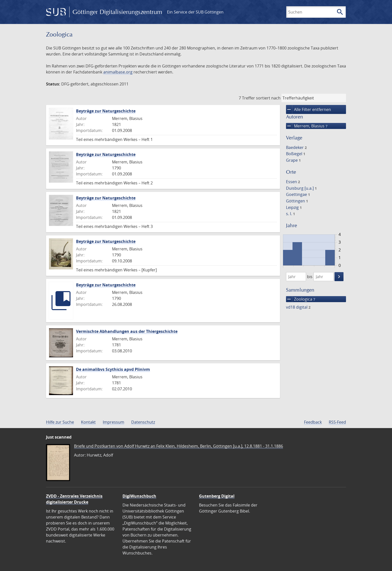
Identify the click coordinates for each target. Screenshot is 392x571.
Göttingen (297, 201)
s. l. (290, 214)
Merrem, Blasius (307, 126)
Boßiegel (296, 154)
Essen (293, 182)
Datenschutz (143, 422)
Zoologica (301, 299)
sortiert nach (268, 98)
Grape (293, 160)
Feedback (313, 422)
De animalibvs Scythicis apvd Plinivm (113, 369)
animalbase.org (118, 72)
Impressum (113, 422)
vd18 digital (298, 307)
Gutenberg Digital (217, 496)
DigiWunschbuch (139, 496)
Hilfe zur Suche (60, 422)
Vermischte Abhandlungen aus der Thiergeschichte (127, 331)
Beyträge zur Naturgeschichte (106, 111)
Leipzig (294, 207)
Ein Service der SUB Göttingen (195, 12)
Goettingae (298, 194)
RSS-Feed (337, 422)
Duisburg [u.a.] (301, 188)
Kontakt (88, 422)
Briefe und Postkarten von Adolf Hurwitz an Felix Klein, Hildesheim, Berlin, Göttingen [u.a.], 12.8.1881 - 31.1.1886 (178, 446)
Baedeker (296, 147)
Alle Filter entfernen (308, 109)
